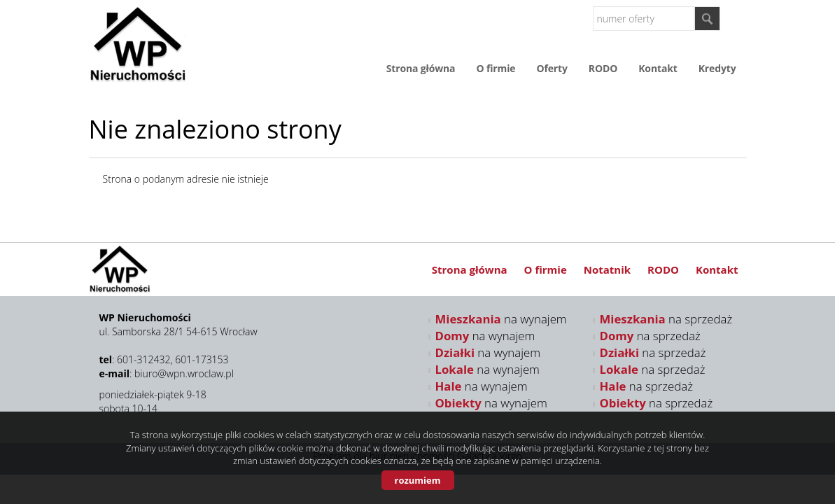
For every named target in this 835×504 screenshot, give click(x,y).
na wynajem (501, 319)
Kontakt (658, 68)
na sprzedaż (666, 319)
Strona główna (421, 68)
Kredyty (717, 68)
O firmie (496, 68)
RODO (603, 68)
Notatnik (607, 269)
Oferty (552, 68)
